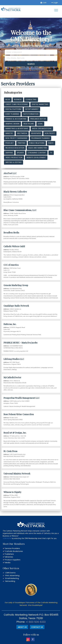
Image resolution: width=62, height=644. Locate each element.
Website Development (36, 157)
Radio (51, 143)
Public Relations (37, 143)
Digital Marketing (40, 104)
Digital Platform (13, 109)
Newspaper (36, 133)
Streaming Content (37, 153)
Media (8, 562)
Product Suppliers (13, 560)
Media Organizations (42, 128)
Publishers (9, 554)
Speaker (20, 153)
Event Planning (12, 114)
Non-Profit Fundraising (16, 138)
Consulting (31, 99)
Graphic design (12, 124)
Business (18, 99)
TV (51, 153)
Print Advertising (12, 575)
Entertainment (32, 109)
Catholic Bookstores (14, 551)
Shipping (9, 153)
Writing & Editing (14, 162)
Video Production (14, 157)
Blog (8, 99)
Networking (10, 581)
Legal (40, 124)
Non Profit (50, 133)
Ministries (9, 557)
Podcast (10, 143)
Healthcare (29, 124)
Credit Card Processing (17, 104)
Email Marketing (12, 578)
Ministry (9, 133)
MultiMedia (22, 133)
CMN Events (10, 573)
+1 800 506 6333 (36, 622)
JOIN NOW (7, 538)
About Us (22, 627)
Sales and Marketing (38, 148)
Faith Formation (31, 114)
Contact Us (37, 627)
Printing (22, 143)
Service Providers (12, 548)
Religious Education (15, 148)
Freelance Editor (38, 119)
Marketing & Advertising (17, 128)
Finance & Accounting (16, 119)
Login (55, 3)
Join (43, 3)
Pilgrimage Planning (41, 138)
